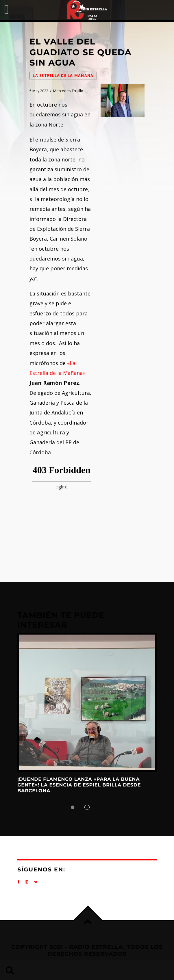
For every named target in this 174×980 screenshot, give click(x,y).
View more (87, 702)
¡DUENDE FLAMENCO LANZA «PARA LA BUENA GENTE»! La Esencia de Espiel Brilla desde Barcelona (79, 785)
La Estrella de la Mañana (63, 76)
